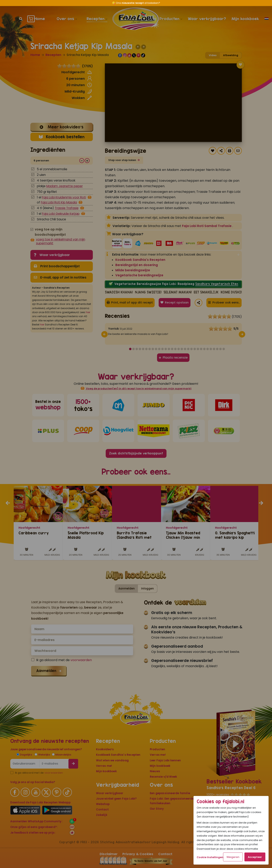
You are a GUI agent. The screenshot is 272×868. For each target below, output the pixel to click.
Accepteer (255, 857)
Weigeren (233, 857)
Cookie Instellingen (210, 857)
